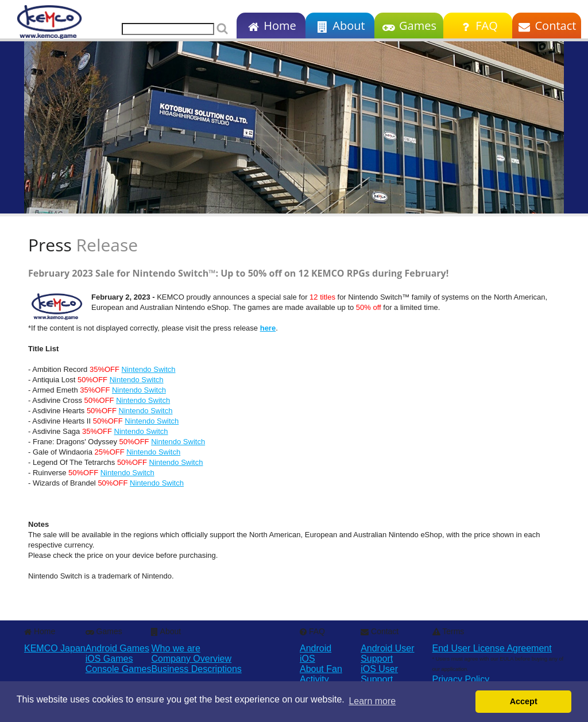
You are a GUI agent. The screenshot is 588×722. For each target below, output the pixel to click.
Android (316, 648)
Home (271, 26)
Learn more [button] (372, 701)
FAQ (477, 26)
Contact (547, 26)
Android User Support (387, 653)
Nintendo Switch (149, 369)
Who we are (175, 648)
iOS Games (109, 659)
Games (409, 26)
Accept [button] (524, 701)
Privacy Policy (461, 679)
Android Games (117, 648)
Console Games (119, 669)
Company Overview (191, 659)
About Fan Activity (321, 674)
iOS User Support (379, 674)
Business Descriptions (196, 669)
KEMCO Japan (55, 648)
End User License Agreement (492, 648)
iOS (307, 659)
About (340, 26)
